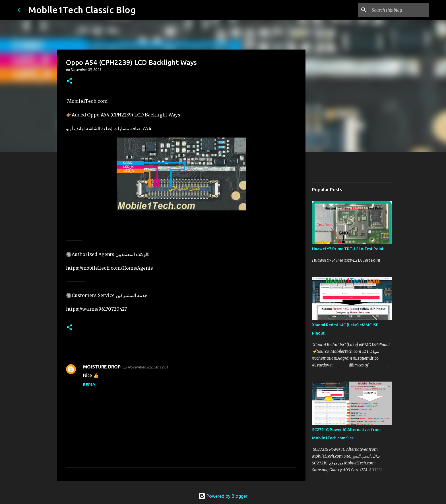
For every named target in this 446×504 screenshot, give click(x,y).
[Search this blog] (399, 10)
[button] (69, 81)
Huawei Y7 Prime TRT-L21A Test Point (348, 249)
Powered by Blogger (223, 496)
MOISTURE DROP (102, 367)
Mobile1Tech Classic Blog (82, 10)
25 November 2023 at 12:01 (145, 367)
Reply (89, 385)
